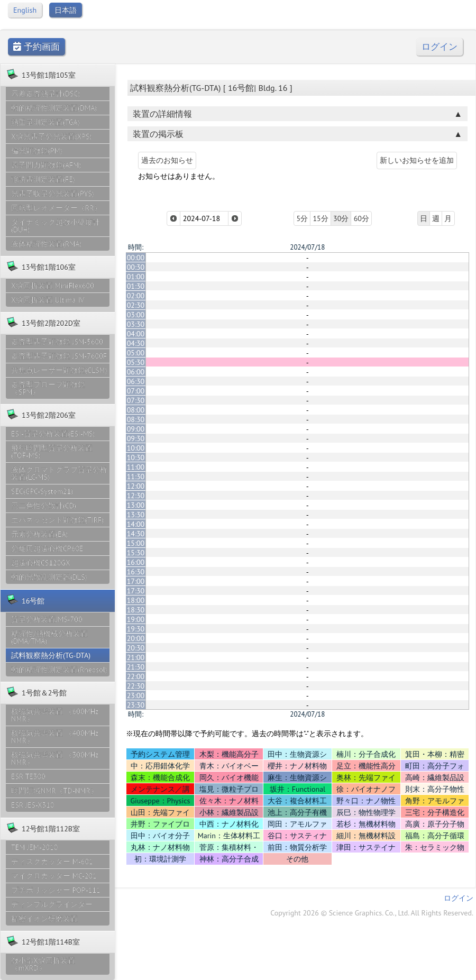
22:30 (136, 686)
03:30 (136, 324)
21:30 (136, 667)
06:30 (136, 381)
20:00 (136, 638)
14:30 (136, 534)
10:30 (136, 457)
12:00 (136, 486)
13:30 (136, 515)
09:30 (136, 438)
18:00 (136, 600)
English (25, 10)
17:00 (136, 581)
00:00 (136, 258)
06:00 (136, 372)
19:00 (136, 619)
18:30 (136, 610)
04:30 (136, 343)
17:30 (136, 591)
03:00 (136, 315)
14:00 (136, 524)
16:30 (136, 572)
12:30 (136, 496)
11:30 (136, 477)
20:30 (136, 648)
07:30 (136, 400)
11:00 (136, 467)
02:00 (136, 296)
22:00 (136, 676)
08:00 (136, 410)
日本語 (66, 10)
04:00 (136, 334)
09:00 (136, 429)
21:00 (136, 657)
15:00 (136, 543)
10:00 (136, 448)
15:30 (136, 553)
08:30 (136, 419)
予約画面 (36, 47)
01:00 (136, 277)
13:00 (136, 505)
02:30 (136, 305)
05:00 (136, 353)
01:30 (136, 286)
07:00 (136, 391)
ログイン (440, 47)
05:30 (136, 362)
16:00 (136, 562)
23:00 (136, 695)
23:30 (136, 705)
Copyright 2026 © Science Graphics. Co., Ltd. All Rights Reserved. (372, 913)
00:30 (136, 267)
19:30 (136, 629)
